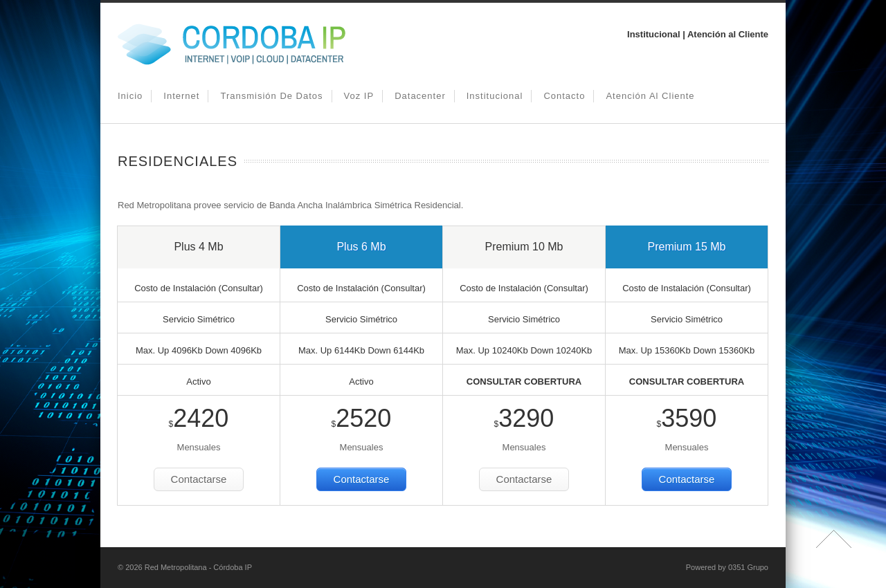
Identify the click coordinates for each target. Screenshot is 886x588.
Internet (181, 96)
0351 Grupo (748, 567)
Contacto (564, 96)
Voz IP (359, 96)
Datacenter (420, 96)
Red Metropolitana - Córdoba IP (198, 567)
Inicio (130, 96)
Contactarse (199, 479)
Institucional (495, 96)
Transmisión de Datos (271, 96)
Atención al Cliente (650, 96)
